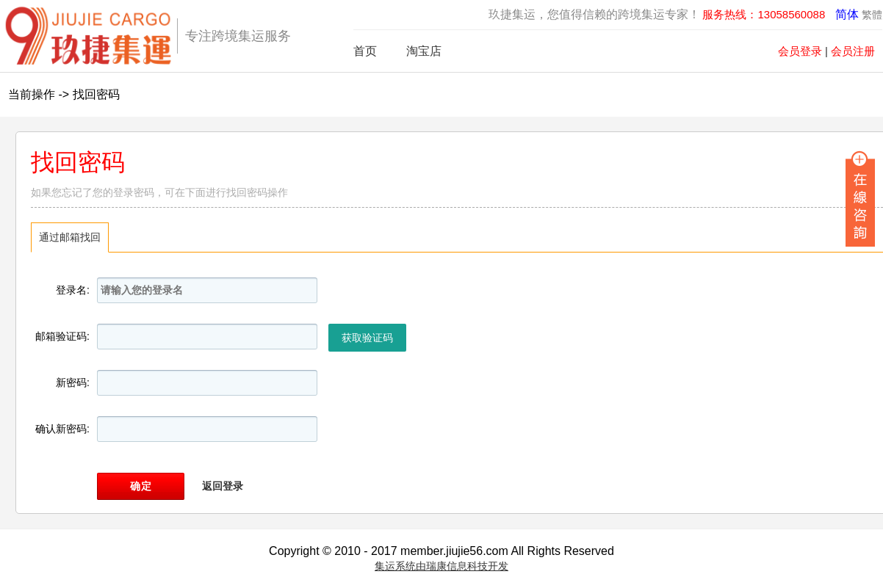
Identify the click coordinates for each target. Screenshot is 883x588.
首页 (365, 51)
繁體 (872, 15)
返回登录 (223, 486)
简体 (847, 14)
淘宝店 (424, 51)
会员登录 (800, 51)
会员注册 (853, 51)
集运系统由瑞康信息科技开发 (441, 566)
